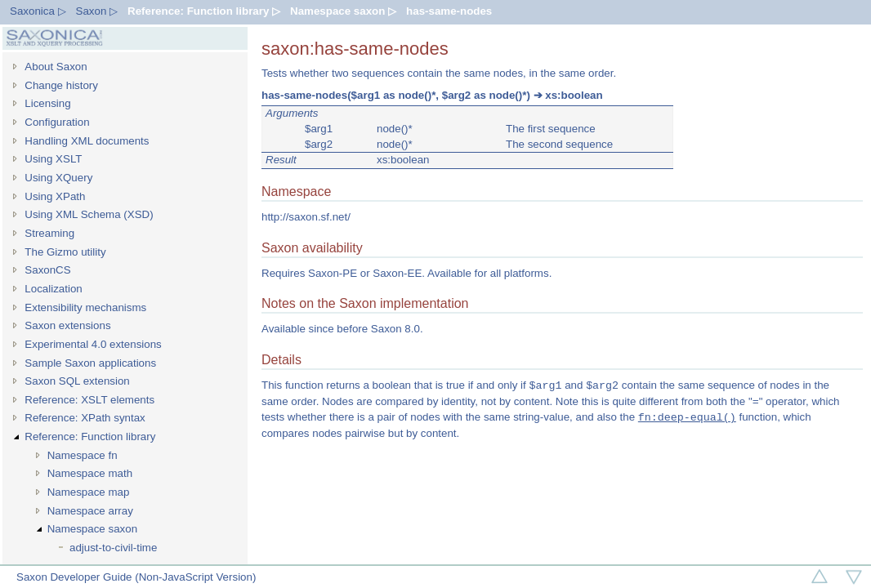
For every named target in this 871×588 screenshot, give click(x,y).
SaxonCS (47, 270)
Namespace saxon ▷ (343, 11)
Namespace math (90, 473)
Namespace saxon (92, 529)
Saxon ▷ (97, 11)
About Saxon (56, 67)
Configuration (57, 122)
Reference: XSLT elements (89, 400)
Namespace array (90, 511)
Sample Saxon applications (90, 363)
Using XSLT (53, 159)
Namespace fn (83, 455)
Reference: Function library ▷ (204, 11)
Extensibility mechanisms (85, 307)
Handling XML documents (87, 141)
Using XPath (55, 196)
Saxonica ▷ (38, 11)
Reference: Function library (90, 437)
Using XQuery (58, 178)
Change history (61, 85)
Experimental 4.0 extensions (93, 344)
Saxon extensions (67, 325)
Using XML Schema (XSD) (89, 214)
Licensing (47, 103)
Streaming (49, 233)
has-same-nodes (449, 11)
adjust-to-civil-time (113, 548)
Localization (53, 289)
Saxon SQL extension (77, 381)
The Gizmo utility (65, 252)
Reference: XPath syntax (85, 418)
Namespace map (89, 492)
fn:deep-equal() (687, 417)
